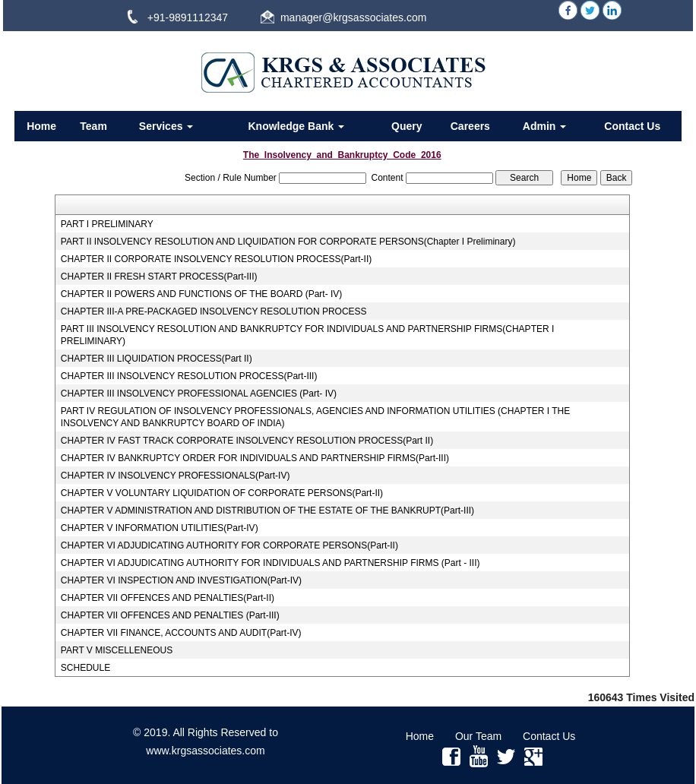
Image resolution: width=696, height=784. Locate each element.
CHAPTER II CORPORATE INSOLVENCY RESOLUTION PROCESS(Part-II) (216, 259)
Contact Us (632, 126)
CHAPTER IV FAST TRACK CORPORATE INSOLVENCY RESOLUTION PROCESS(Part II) (247, 441)
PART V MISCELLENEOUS (117, 650)
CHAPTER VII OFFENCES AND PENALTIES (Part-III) (170, 615)
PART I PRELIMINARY (107, 224)
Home (41, 126)
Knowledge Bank (296, 126)
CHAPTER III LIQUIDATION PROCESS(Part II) (157, 359)
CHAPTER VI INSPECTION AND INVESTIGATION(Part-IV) (181, 580)
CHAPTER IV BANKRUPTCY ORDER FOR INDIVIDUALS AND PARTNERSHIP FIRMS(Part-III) (255, 458)
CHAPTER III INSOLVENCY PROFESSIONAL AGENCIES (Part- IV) (199, 394)
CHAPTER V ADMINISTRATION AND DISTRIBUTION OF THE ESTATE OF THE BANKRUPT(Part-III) (267, 511)
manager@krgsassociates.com (353, 17)
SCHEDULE (85, 668)
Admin (544, 126)
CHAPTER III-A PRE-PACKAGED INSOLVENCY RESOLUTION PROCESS (214, 311)
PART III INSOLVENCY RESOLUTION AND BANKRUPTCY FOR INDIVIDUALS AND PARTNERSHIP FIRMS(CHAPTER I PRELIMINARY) (307, 335)
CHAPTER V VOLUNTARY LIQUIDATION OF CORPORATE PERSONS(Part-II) (222, 493)
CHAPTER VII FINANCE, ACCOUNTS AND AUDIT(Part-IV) (181, 633)
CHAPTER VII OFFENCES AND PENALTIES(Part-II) (168, 598)
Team (93, 126)
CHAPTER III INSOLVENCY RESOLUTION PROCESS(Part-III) (189, 376)
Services (166, 126)
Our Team (478, 736)
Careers (470, 126)
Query (407, 126)
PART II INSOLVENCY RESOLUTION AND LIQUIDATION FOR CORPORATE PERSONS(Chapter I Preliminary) (288, 242)
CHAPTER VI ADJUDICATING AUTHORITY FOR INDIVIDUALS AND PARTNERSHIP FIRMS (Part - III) (270, 563)
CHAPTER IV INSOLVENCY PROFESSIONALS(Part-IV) (176, 476)
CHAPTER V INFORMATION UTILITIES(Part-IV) (160, 528)
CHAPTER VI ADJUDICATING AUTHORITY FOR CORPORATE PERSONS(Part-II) (229, 545)
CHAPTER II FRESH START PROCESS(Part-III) (159, 277)
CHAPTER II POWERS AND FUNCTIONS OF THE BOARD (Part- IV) (201, 294)
